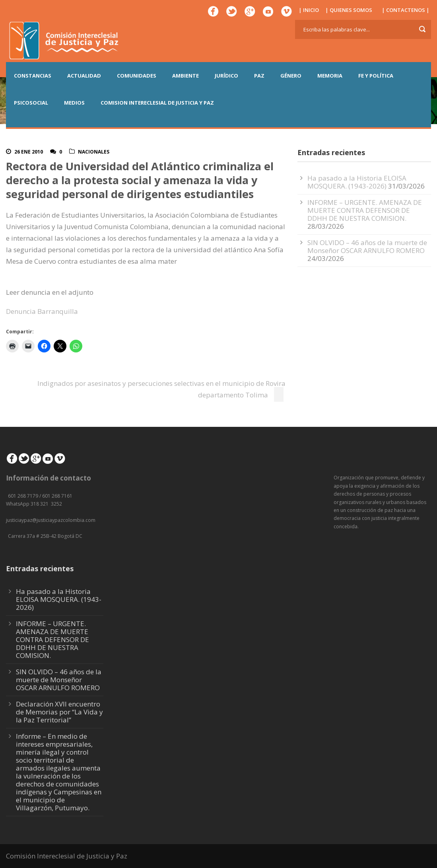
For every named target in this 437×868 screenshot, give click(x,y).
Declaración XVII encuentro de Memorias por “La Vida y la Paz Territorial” (59, 712)
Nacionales (94, 152)
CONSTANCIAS (33, 76)
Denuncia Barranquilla (42, 311)
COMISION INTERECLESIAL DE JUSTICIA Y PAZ (157, 103)
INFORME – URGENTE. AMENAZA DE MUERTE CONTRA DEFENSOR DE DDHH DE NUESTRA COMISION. (365, 210)
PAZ (259, 76)
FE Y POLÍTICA (376, 76)
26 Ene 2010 (29, 152)
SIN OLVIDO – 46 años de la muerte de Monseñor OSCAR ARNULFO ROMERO (367, 246)
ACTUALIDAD (84, 76)
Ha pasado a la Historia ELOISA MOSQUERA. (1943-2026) (357, 182)
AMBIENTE (185, 76)
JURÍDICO (226, 76)
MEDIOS (74, 103)
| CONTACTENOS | (406, 10)
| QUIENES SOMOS (349, 10)
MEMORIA (330, 76)
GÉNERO (291, 76)
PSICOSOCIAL (31, 103)
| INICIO (309, 10)
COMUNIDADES (137, 76)
